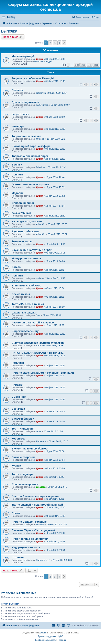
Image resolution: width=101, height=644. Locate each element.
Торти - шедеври (23, 474)
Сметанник (19, 397)
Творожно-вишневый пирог (30, 156)
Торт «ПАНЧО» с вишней (28, 304)
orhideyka (41, 93)
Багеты (16, 267)
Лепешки (18, 90)
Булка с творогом (23, 457)
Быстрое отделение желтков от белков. (38, 343)
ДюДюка (41, 487)
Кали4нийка (42, 105)
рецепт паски (20, 114)
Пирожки (18, 385)
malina (39, 278)
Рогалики (18, 363)
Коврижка (18, 439)
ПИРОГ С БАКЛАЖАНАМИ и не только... (38, 353)
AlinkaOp (41, 224)
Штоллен (18, 557)
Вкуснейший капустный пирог (32, 250)
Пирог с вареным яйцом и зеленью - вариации (43, 373)
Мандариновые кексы (26, 258)
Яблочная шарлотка (25, 484)
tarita (38, 431)
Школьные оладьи (24, 313)
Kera (38, 346)
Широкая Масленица (25, 331)
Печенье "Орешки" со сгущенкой (33, 530)
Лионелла (41, 441)
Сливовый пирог (23, 203)
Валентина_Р (43, 560)
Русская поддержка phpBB (50, 636)
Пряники (17, 276)
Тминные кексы (22, 241)
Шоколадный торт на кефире (31, 146)
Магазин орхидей (23, 56)
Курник (16, 466)
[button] (64, 43)
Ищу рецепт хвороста (26, 547)
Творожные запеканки (26, 136)
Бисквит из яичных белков (30, 449)
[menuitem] (11, 17)
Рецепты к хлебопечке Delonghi (33, 78)
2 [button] (50, 43)
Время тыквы (21, 294)
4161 (90, 65)
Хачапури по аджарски (27, 221)
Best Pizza (18, 409)
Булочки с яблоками (25, 231)
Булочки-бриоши (23, 419)
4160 (83, 65)
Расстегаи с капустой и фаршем (33, 323)
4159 (77, 65)
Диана (39, 59)
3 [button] (55, 43)
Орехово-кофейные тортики (30, 184)
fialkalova (41, 167)
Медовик (18, 193)
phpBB (44, 633)
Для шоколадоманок (25, 102)
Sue (38, 315)
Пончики (17, 175)
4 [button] (59, 43)
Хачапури (18, 126)
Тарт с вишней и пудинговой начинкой (37, 505)
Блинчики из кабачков (26, 286)
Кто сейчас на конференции (19, 593)
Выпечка (9, 31)
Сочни (16, 513)
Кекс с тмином (21, 213)
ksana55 (40, 524)
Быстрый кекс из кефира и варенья (35, 496)
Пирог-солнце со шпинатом (30, 539)
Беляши (17, 165)
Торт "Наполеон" (23, 429)
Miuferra (40, 139)
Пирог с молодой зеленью (29, 522)
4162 (96, 65)
